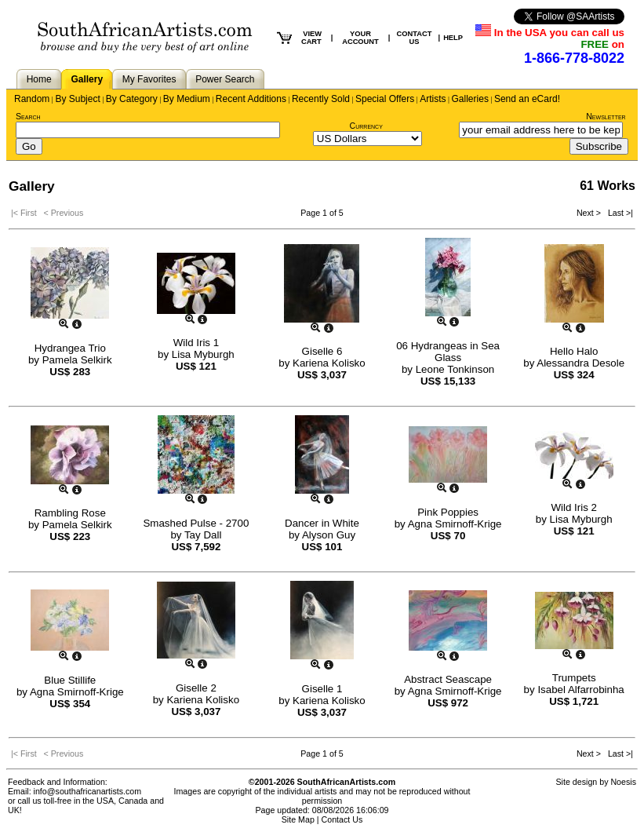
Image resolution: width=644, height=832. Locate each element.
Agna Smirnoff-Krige (455, 524)
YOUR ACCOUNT (360, 38)
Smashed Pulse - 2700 (196, 523)
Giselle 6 (322, 351)
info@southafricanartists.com (88, 791)
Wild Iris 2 (574, 507)
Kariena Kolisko (329, 363)
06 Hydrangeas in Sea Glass (448, 352)
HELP (453, 38)
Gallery (87, 79)
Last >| (618, 213)
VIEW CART (311, 38)
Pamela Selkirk (77, 360)
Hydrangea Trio (70, 348)
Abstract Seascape (448, 679)
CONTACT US (414, 38)
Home (39, 79)
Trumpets (574, 678)
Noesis (623, 782)
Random (32, 99)
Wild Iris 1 (196, 343)
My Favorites (149, 79)
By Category (132, 99)
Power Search (225, 79)
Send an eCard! (527, 99)
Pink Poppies (448, 512)
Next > (590, 213)
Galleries (470, 99)
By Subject (77, 99)
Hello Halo (574, 351)
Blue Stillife (70, 680)
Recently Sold (321, 99)
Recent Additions (251, 99)
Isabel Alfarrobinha (580, 690)
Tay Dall (203, 535)
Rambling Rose (70, 513)
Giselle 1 (322, 689)
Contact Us (342, 819)
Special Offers (385, 99)
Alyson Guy (329, 535)
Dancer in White (322, 523)
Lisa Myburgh (203, 354)
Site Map (298, 819)
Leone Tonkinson (455, 369)
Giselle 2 (196, 688)
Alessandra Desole (580, 363)
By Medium (187, 99)
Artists (433, 99)
